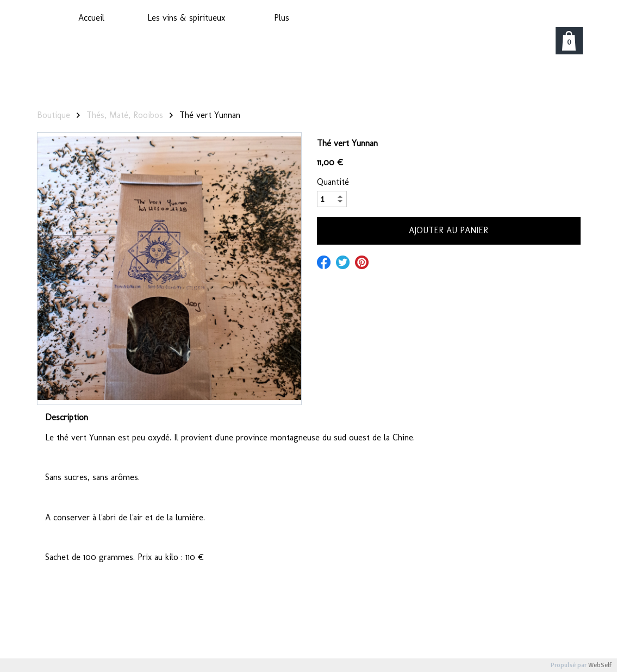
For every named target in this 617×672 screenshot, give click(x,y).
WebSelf (600, 665)
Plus (282, 18)
